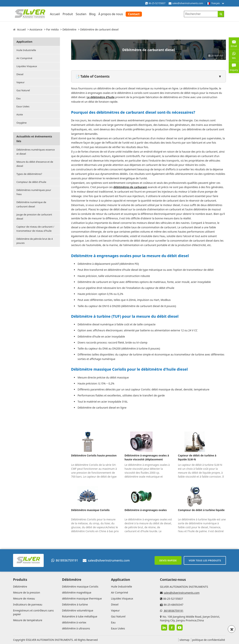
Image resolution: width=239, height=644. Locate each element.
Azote (20, 114)
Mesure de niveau (24, 598)
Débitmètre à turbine (75, 604)
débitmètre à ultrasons (76, 628)
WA (234, 55)
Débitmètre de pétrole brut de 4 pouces (35, 241)
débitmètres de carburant (130, 187)
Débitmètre (69, 29)
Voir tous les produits (205, 560)
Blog (92, 14)
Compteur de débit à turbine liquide (201, 510)
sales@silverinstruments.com (188, 3)
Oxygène (21, 123)
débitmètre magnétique (77, 592)
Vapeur (21, 82)
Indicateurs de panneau (28, 604)
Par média (52, 29)
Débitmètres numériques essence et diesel (36, 152)
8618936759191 (65, 560)
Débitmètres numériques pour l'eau (34, 192)
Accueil (55, 14)
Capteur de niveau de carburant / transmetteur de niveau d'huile (35, 229)
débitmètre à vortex (74, 622)
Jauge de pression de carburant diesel (34, 217)
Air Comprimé (24, 58)
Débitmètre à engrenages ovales (146, 510)
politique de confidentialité (209, 640)
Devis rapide (168, 560)
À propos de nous (111, 14)
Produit (68, 14)
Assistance (36, 29)
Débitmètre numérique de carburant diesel (31, 204)
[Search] (221, 14)
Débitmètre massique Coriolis (90, 510)
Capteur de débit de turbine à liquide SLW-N (197, 457)
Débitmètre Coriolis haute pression (94, 455)
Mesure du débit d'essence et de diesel (35, 164)
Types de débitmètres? (29, 174)
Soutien (81, 14)
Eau (19, 98)
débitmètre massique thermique (82, 598)
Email (234, 43)
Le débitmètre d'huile (101, 97)
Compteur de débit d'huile (31, 182)
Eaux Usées (23, 106)
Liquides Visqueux (27, 66)
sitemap (184, 640)
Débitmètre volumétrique (78, 610)
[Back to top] (232, 629)
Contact (134, 14)
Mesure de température (28, 620)
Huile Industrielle (26, 50)
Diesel (20, 74)
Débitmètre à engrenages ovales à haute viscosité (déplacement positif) (147, 457)
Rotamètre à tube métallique (80, 616)
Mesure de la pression (27, 592)
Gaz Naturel (23, 90)
